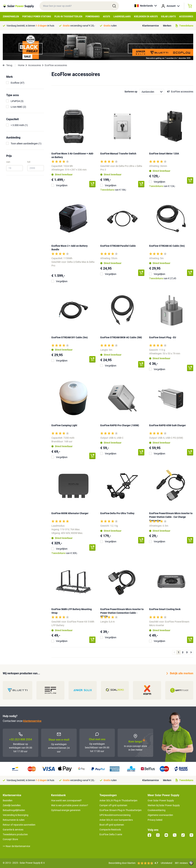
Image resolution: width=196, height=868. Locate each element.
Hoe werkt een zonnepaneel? (66, 800)
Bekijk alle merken (180, 673)
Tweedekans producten (15, 834)
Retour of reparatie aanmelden (19, 825)
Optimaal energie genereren (66, 810)
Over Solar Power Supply (161, 800)
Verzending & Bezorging (16, 815)
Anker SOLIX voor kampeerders (116, 820)
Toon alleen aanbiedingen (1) (26, 144)
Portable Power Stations (37, 16)
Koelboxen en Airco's (146, 16)
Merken (167, 26)
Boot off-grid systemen (112, 825)
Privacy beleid (155, 820)
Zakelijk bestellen (12, 805)
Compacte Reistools (110, 830)
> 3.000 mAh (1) (19, 125)
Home (21, 65)
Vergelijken (62, 185)
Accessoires (186, 16)
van (8, 162)
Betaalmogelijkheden (14, 810)
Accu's (107, 16)
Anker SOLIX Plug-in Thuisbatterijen (118, 800)
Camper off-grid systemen (113, 805)
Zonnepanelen (11, 16)
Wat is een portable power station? (70, 805)
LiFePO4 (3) (17, 101)
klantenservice (32, 721)
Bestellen (8, 800)
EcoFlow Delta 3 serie (111, 834)
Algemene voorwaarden (160, 815)
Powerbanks (93, 16)
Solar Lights (168, 16)
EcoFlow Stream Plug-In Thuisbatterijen (121, 810)
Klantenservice (151, 26)
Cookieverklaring (157, 810)
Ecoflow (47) (18, 83)
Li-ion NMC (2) (18, 107)
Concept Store (10, 839)
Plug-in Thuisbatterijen (68, 16)
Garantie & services (13, 830)
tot (29, 162)
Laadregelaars (122, 16)
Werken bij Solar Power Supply (164, 805)
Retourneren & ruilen (14, 820)
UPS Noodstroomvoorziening (115, 815)
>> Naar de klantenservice (16, 846)
